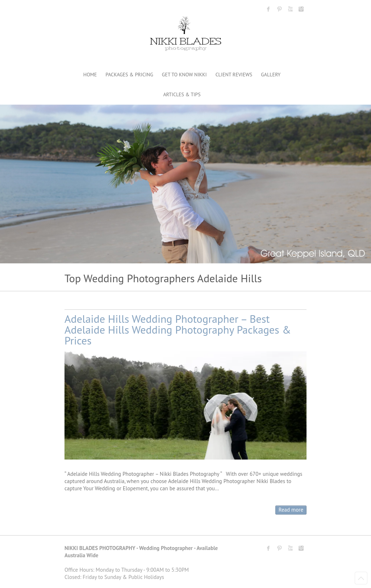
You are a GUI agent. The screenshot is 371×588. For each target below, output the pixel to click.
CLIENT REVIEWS (234, 75)
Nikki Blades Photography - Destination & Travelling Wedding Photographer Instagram (301, 9)
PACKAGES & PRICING (129, 75)
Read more (291, 510)
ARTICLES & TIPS (182, 94)
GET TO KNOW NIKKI (184, 75)
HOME (90, 75)
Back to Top (361, 578)
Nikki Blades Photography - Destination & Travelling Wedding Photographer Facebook (268, 9)
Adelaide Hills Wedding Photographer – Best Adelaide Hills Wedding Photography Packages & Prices (178, 329)
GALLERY (271, 75)
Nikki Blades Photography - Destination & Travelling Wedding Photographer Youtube (290, 9)
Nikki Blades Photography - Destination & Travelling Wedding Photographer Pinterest (279, 9)
